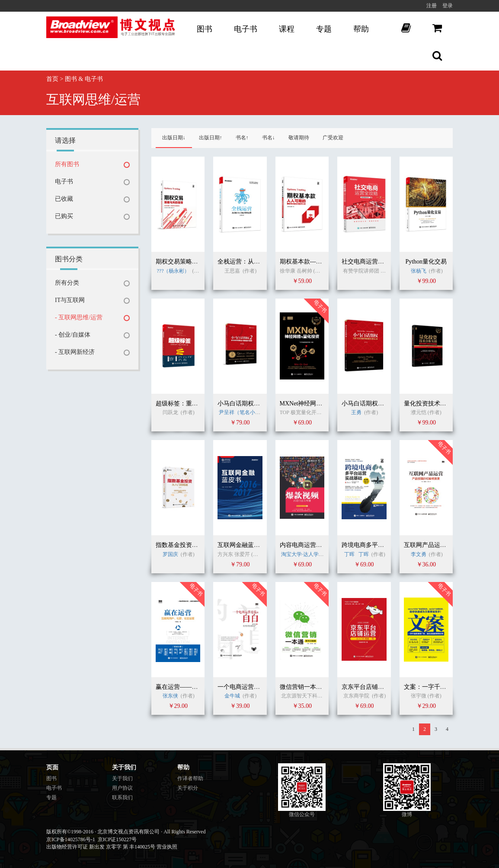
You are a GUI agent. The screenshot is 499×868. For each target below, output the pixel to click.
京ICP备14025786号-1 (71, 839)
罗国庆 (170, 554)
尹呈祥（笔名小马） (242, 412)
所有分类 (67, 283)
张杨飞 (419, 271)
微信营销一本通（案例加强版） (322, 687)
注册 (432, 6)
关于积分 (188, 788)
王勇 (356, 412)
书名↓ (269, 138)
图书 (205, 29)
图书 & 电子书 (84, 79)
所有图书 (67, 164)
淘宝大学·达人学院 (302, 554)
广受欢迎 (333, 138)
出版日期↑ (211, 138)
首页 (52, 79)
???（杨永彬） (173, 271)
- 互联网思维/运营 (79, 317)
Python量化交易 (426, 262)
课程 (287, 29)
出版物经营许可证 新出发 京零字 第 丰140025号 (101, 847)
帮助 (361, 29)
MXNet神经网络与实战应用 (316, 403)
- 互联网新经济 (75, 352)
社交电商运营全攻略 (369, 262)
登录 (448, 6)
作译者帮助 (190, 778)
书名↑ (242, 138)
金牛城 (233, 696)
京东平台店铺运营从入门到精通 (384, 687)
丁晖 (350, 554)
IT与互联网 (70, 300)
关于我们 (122, 778)
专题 (324, 29)
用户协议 (122, 788)
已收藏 (64, 199)
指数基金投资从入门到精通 (192, 545)
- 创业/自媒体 (73, 335)
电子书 (246, 29)
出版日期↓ (174, 138)
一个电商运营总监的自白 (251, 687)
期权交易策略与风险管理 (189, 262)
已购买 (64, 216)
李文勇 (419, 554)
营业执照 (167, 847)
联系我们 (122, 797)
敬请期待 (299, 138)
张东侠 (170, 696)
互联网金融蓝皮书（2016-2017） (261, 545)
